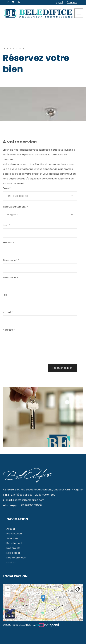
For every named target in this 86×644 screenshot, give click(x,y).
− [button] (8, 594)
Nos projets (13, 548)
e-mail (8, 312)
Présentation (14, 534)
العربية (60, 2)
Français (72, 2)
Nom (6, 225)
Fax (5, 295)
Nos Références (16, 558)
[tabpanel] (43, 417)
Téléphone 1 (11, 260)
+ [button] (8, 589)
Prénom (8, 243)
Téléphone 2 (10, 277)
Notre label (13, 553)
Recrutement (14, 543)
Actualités (12, 538)
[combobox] (40, 196)
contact (11, 562)
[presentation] (49, 352)
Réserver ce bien (62, 368)
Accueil (11, 529)
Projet (7, 188)
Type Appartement (15, 207)
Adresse (9, 330)
